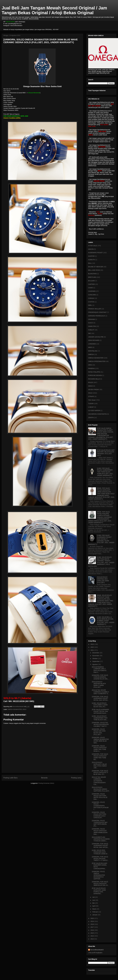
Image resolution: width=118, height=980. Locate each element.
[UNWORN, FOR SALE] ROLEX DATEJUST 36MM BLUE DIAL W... (100, 883)
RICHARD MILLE (94, 379)
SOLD (24, 709)
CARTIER (91, 284)
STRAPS (91, 396)
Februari (95, 912)
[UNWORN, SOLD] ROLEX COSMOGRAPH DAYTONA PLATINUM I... (100, 806)
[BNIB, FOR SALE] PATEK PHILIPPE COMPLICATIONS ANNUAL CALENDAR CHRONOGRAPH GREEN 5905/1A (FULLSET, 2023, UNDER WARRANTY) (100, 517)
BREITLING (92, 277)
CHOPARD (92, 291)
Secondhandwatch (97, 950)
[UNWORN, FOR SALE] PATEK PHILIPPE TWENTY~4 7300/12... (100, 859)
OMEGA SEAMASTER (15, 709)
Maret (94, 909)
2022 (92, 647)
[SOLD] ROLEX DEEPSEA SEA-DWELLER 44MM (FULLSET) (103, 580)
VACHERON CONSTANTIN (97, 414)
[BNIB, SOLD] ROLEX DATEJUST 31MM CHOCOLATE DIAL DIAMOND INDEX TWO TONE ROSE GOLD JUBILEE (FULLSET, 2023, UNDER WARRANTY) (101, 601)
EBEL (90, 305)
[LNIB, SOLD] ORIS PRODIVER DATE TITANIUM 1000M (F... (100, 852)
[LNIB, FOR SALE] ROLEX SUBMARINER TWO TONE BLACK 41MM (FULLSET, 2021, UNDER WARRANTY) (105, 472)
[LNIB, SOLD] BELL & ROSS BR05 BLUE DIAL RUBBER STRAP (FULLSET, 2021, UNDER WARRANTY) (106, 621)
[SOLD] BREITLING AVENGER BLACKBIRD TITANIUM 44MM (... (101, 839)
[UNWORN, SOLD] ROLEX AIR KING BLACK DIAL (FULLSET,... (99, 732)
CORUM (91, 298)
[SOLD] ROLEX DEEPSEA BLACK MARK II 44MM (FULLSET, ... (99, 684)
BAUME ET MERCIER (96, 267)
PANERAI (91, 368)
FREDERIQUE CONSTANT (97, 312)
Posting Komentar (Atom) (46, 783)
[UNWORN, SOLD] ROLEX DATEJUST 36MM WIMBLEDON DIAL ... (100, 832)
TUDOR (91, 404)
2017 (92, 927)
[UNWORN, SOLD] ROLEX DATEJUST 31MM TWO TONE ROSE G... (99, 748)
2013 (92, 939)
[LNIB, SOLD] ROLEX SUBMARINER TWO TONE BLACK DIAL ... (100, 718)
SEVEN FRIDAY (94, 390)
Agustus (95, 664)
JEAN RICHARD (94, 340)
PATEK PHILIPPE (94, 372)
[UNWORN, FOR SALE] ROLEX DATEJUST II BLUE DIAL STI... (100, 773)
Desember (96, 653)
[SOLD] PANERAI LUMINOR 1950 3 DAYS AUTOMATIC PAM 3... (99, 670)
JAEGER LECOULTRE (96, 337)
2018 (92, 924)
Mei (94, 903)
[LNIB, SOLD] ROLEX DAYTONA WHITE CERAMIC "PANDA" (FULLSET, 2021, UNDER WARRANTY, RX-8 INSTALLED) (101, 562)
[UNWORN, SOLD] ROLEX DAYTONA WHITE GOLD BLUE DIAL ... (100, 797)
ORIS (90, 365)
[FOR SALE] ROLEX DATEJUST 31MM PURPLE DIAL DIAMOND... (99, 891)
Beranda (44, 778)
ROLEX (91, 382)
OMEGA (91, 354)
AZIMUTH (92, 260)
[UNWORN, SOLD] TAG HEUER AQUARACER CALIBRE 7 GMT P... (100, 724)
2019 (92, 921)
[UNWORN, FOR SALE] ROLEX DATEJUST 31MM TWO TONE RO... (100, 757)
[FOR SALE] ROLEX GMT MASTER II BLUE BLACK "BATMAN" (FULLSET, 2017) (106, 453)
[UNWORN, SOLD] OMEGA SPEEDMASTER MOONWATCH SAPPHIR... (98, 875)
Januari (95, 915)
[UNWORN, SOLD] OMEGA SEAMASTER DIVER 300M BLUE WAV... (100, 740)
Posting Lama (76, 778)
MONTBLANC (93, 351)
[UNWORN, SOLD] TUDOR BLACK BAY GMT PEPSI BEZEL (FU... (100, 823)
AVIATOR (91, 256)
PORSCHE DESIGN (95, 375)
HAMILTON (92, 326)
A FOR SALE (93, 246)
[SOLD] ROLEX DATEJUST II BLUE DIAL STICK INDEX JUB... (99, 765)
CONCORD (92, 295)
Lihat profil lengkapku (95, 953)
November (96, 656)
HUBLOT (91, 330)
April (94, 906)
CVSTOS (91, 302)
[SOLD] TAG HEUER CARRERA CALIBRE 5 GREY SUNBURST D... (101, 692)
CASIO (91, 288)
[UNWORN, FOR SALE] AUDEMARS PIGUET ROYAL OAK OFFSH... (100, 698)
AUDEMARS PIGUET (95, 253)
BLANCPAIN (92, 274)
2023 (92, 644)
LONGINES (92, 344)
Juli (94, 897)
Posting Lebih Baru (11, 778)
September (96, 661)
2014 (92, 936)
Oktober (95, 659)
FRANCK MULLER (95, 309)
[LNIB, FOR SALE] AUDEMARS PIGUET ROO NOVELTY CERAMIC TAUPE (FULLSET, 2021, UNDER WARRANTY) (101, 540)
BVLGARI (91, 281)
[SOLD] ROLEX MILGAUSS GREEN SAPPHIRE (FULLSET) (101, 789)
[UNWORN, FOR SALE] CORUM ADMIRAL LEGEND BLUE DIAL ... (101, 677)
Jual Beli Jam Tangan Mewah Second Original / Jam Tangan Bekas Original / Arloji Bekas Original (54, 10)
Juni (94, 900)
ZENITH (91, 418)
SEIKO (90, 386)
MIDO (90, 347)
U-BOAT (91, 407)
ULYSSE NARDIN (94, 411)
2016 (92, 930)
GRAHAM (91, 319)
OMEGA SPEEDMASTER (97, 361)
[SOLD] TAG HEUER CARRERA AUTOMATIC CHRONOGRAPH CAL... (99, 781)
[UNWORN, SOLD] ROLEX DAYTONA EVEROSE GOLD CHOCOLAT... (99, 815)
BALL (90, 263)
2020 (92, 918)
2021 (92, 650)
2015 (92, 933)
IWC (90, 333)
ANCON (91, 249)
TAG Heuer (92, 400)
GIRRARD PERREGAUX (97, 316)
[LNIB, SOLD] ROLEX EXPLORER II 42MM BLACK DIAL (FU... (100, 705)
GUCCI (91, 323)
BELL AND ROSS (94, 270)
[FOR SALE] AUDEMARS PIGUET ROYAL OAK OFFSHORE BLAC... (100, 711)
